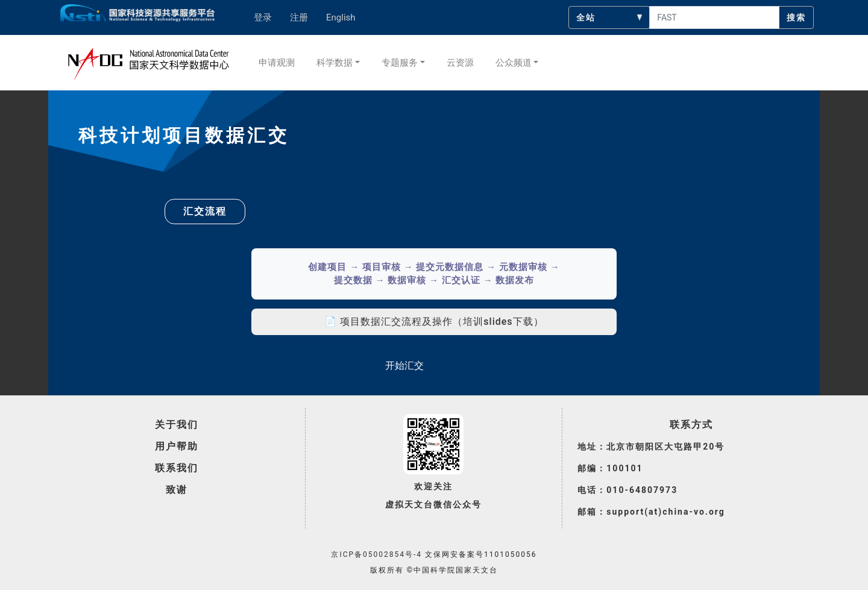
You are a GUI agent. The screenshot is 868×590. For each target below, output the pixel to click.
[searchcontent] (714, 17)
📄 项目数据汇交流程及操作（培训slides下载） (434, 322)
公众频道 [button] (514, 63)
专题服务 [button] (400, 63)
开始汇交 (404, 366)
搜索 (796, 17)
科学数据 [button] (335, 63)
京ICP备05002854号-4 (376, 554)
